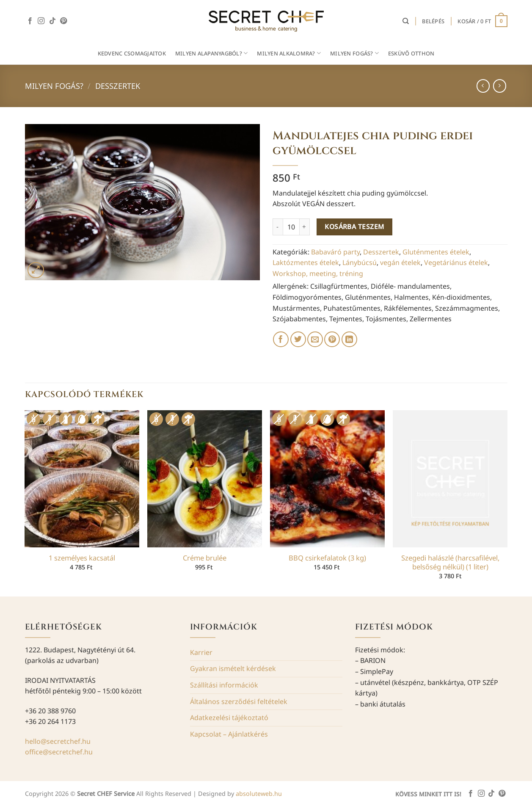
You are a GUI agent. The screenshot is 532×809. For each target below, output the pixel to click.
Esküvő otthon (411, 53)
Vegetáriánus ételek (456, 262)
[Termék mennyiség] (291, 227)
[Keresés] (406, 21)
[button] (433, 21)
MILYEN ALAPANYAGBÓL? (212, 53)
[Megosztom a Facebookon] (281, 339)
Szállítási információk (224, 685)
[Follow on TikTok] (52, 21)
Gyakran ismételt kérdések (233, 668)
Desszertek (118, 86)
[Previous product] (500, 86)
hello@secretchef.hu (58, 741)
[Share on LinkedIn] (349, 339)
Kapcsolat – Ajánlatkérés (229, 734)
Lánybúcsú (360, 262)
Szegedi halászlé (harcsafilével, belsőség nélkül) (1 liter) (450, 562)
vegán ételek (400, 262)
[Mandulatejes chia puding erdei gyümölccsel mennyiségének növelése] (305, 227)
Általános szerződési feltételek (239, 701)
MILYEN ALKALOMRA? (289, 53)
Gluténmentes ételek (436, 252)
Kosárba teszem (354, 226)
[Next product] (483, 86)
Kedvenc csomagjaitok (132, 53)
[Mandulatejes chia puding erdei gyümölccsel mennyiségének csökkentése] (278, 227)
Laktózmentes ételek (306, 262)
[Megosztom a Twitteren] (298, 339)
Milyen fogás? (54, 86)
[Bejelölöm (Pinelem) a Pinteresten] (332, 339)
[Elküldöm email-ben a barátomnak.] (315, 339)
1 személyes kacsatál (82, 558)
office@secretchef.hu (59, 752)
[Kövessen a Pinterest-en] (63, 21)
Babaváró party (335, 252)
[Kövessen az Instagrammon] (41, 21)
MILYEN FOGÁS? (354, 53)
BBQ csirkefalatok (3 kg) (327, 558)
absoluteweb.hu (259, 794)
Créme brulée (205, 558)
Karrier (201, 652)
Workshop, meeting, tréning (318, 273)
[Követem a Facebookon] (30, 21)
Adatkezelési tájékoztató (229, 718)
